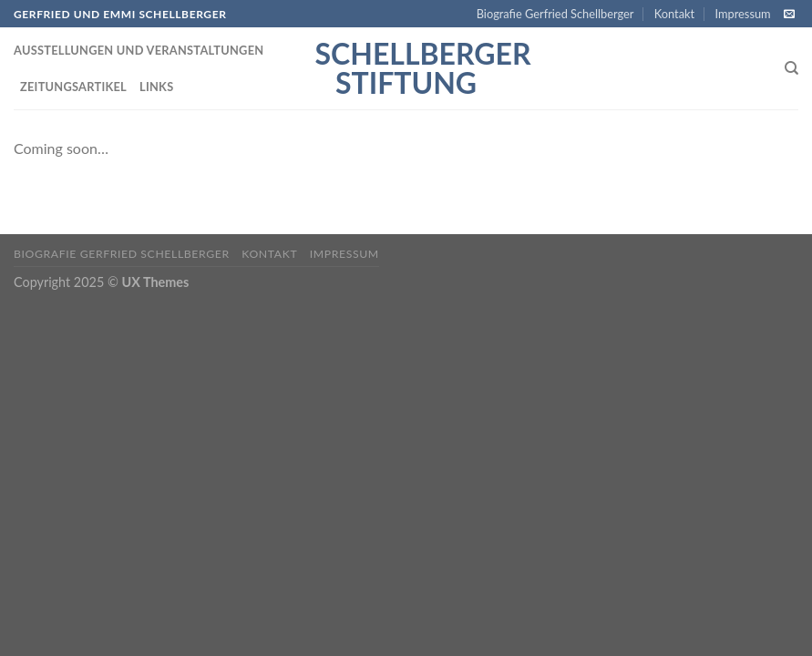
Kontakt (674, 14)
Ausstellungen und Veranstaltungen (139, 50)
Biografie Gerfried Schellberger (555, 14)
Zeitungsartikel (73, 87)
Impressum (743, 14)
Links (156, 87)
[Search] (791, 68)
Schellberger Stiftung (406, 68)
